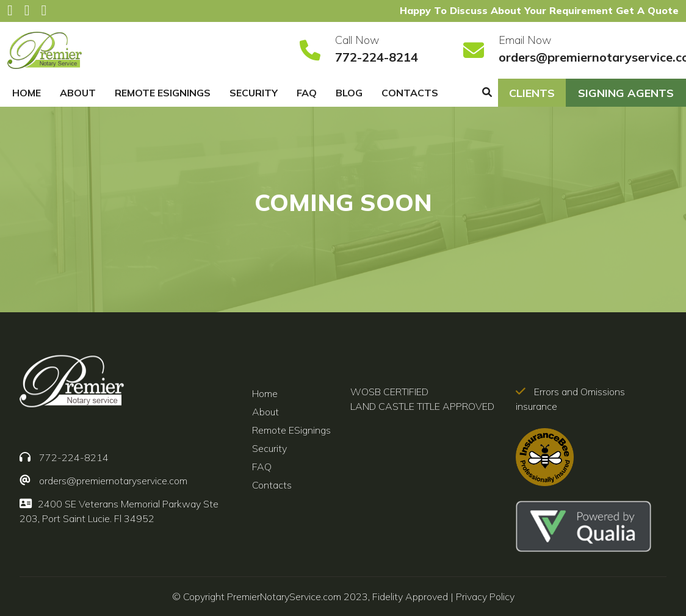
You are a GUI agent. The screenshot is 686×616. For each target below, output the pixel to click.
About (78, 93)
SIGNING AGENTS (626, 93)
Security (254, 93)
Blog (349, 93)
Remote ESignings (163, 93)
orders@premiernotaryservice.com (113, 481)
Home (27, 93)
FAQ (307, 93)
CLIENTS (532, 93)
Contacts (410, 93)
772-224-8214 (377, 57)
